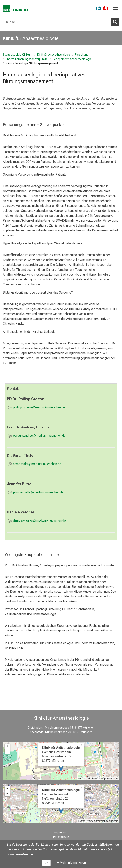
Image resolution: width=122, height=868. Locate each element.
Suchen (116, 22)
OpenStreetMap (97, 779)
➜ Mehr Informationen (71, 863)
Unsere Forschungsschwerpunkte (27, 59)
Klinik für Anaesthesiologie (54, 55)
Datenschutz (61, 837)
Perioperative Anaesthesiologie (72, 59)
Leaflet (82, 779)
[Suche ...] (57, 22)
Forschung (82, 55)
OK (46, 863)
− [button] (7, 751)
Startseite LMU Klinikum (18, 55)
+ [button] (7, 746)
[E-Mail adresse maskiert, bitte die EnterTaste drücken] (39, 408)
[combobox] (61, 22)
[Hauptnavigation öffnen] (115, 8)
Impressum (61, 833)
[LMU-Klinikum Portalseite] (16, 9)
